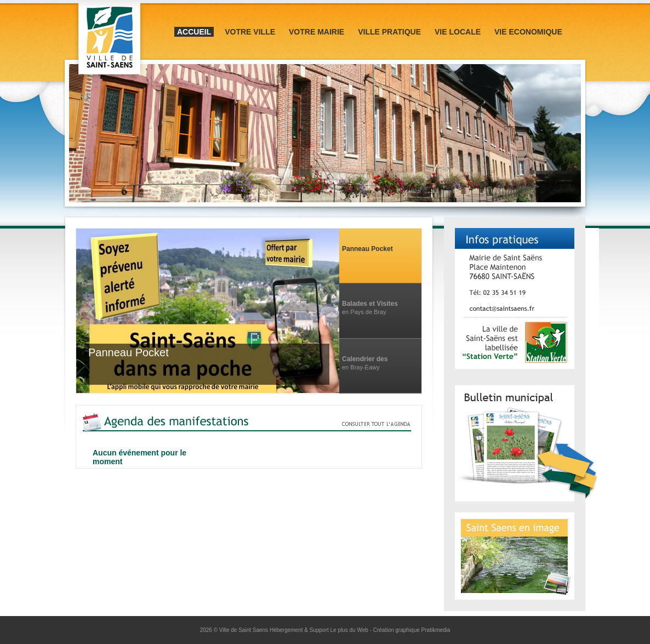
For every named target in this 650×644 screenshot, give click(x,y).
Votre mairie (317, 32)
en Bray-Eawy (361, 367)
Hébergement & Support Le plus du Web (320, 630)
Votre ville (250, 32)
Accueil (194, 32)
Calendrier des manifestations (365, 359)
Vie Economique (528, 32)
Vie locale (458, 32)
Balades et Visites (370, 304)
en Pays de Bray (364, 312)
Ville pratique (389, 32)
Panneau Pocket (367, 249)
